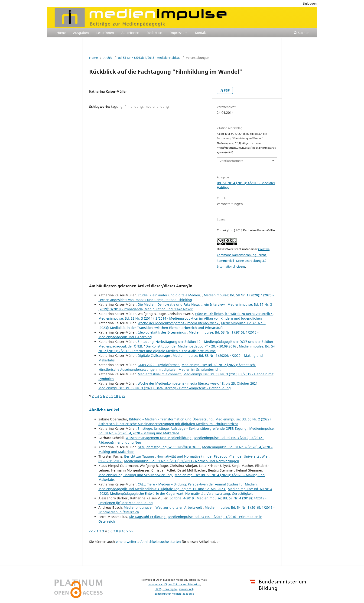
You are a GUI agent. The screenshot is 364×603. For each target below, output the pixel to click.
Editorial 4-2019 (182, 498)
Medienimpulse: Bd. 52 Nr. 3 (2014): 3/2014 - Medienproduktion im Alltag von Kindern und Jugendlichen (180, 318)
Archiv (108, 58)
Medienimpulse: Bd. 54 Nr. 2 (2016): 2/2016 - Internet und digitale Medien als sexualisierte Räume (187, 349)
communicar (155, 584)
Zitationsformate (232, 161)
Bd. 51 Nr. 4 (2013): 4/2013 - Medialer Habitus (149, 58)
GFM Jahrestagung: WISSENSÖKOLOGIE (169, 447)
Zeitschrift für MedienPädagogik (174, 594)
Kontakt (201, 33)
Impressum (179, 33)
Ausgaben (81, 33)
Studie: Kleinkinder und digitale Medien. (170, 295)
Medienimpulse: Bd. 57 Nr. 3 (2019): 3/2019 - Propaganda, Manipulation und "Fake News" (185, 307)
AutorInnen (130, 33)
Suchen (302, 33)
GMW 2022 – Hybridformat (159, 365)
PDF (226, 90)
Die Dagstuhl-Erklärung (148, 517)
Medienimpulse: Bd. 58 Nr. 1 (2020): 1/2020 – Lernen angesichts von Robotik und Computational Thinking (186, 297)
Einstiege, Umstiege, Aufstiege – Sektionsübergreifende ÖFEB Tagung (193, 428)
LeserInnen (105, 33)
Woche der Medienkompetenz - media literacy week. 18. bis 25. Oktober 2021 (198, 383)
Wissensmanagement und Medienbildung (159, 438)
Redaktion (154, 33)
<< (91, 531)
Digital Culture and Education (182, 584)
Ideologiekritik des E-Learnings (162, 332)
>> (123, 396)
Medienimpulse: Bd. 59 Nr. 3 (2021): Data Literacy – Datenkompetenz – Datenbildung (165, 388)
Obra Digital (170, 589)
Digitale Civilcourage (154, 356)
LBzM (158, 589)
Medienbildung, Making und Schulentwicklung (136, 475)
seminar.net (186, 589)
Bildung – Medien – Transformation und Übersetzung (171, 419)
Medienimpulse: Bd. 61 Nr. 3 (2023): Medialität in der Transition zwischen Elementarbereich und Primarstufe (182, 325)
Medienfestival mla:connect (160, 374)
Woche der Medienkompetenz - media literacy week (178, 323)
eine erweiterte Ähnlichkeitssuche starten (148, 542)
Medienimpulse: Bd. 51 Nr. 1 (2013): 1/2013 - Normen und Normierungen (182, 461)
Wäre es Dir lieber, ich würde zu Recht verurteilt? (234, 314)
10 (116, 396)
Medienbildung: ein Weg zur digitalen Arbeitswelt (163, 507)
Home (61, 33)
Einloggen (310, 3)
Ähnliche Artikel (104, 410)
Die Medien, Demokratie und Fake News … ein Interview (182, 304)
